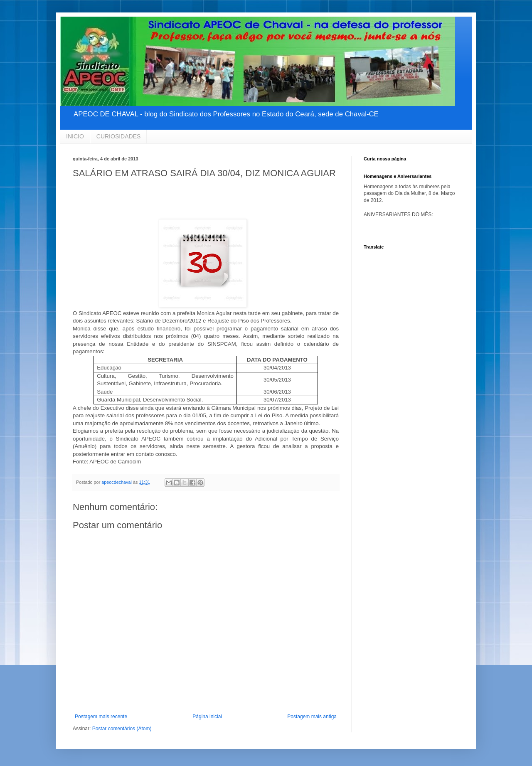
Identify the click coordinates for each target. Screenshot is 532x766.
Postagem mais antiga (312, 717)
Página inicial (207, 717)
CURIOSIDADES (119, 136)
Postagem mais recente (101, 717)
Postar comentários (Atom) (122, 729)
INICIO (75, 136)
